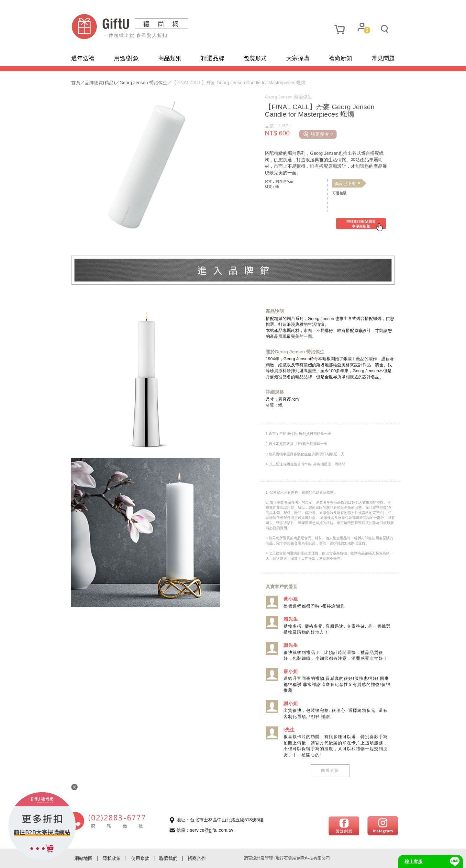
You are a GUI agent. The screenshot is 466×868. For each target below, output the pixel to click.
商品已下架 (348, 184)
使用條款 (140, 858)
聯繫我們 (168, 858)
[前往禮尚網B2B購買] (361, 225)
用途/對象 (126, 58)
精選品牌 (213, 58)
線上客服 (414, 862)
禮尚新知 (340, 58)
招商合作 (197, 858)
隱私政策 (112, 858)
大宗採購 (298, 58)
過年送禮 (83, 58)
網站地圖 (83, 858)
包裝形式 (255, 58)
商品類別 (170, 58)
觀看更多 (330, 771)
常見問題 (383, 58)
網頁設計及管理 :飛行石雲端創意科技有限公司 (287, 858)
